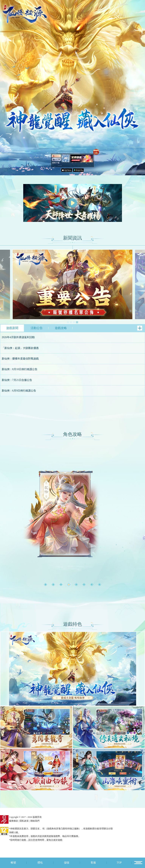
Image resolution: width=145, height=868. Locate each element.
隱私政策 (24, 821)
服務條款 (14, 821)
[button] (68, 322)
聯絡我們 (35, 821)
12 (138, 863)
